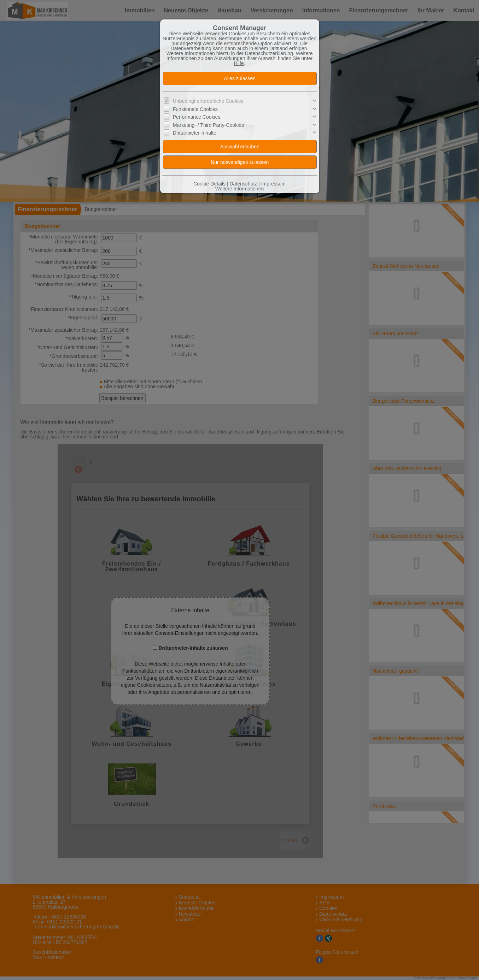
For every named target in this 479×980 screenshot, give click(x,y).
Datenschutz (243, 184)
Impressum (273, 184)
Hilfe (239, 63)
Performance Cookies (197, 117)
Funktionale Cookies (195, 109)
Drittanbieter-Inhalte (195, 133)
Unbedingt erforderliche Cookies (208, 101)
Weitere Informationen (239, 189)
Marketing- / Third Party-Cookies (208, 125)
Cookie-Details (209, 184)
